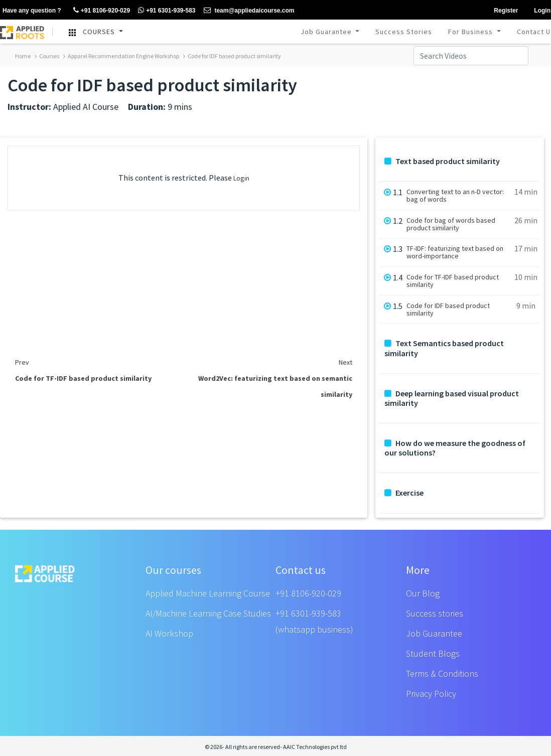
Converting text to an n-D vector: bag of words (455, 196)
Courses (47, 56)
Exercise (404, 493)
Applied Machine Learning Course (208, 593)
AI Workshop (169, 633)
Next (346, 362)
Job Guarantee (327, 32)
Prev (22, 362)
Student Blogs (433, 653)
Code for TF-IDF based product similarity (453, 281)
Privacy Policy (431, 694)
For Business (471, 32)
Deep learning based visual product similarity (452, 398)
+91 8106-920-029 (308, 593)
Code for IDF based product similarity (232, 56)
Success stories (435, 613)
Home (23, 56)
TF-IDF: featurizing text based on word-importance (455, 252)
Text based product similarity (442, 161)
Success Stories (404, 32)
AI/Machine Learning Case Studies (208, 613)
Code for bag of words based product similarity (451, 224)
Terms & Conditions (442, 673)
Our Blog (423, 593)
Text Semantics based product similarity (444, 348)
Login (241, 178)
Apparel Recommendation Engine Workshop (121, 56)
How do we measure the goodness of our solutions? (455, 448)
